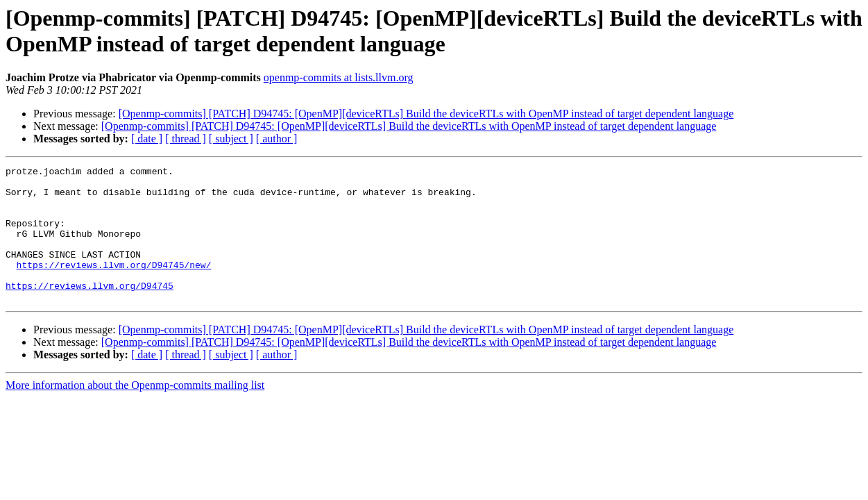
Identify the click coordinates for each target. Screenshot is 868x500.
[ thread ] (186, 139)
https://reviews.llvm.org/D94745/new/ (114, 285)
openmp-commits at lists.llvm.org (339, 77)
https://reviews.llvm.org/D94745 (90, 310)
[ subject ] (231, 139)
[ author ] (277, 139)
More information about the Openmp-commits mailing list (135, 412)
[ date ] (147, 139)
